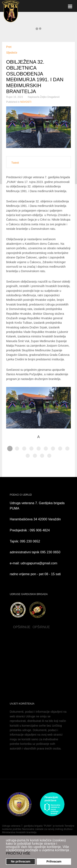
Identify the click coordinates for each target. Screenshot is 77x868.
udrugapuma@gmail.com (39, 563)
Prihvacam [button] (54, 861)
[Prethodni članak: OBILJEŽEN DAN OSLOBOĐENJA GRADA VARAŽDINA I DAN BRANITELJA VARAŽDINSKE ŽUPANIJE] (9, 47)
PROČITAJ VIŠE (18, 853)
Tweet (15, 163)
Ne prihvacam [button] (21, 861)
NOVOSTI (26, 102)
